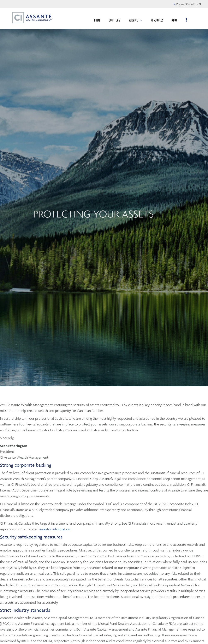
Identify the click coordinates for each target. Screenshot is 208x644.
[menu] (188, 20)
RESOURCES (159, 20)
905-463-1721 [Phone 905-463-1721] (193, 4)
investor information (55, 529)
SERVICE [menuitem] (137, 20)
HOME (99, 20)
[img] (104, 193)
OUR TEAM (116, 20)
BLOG (176, 20)
